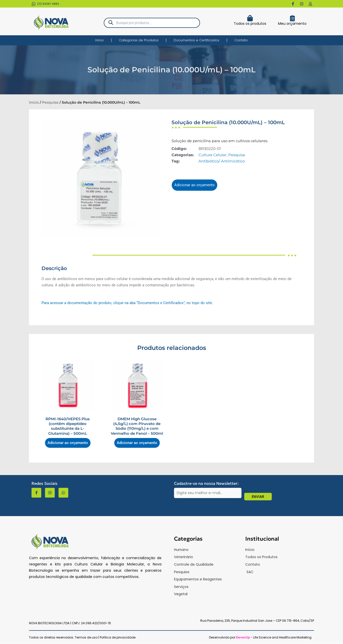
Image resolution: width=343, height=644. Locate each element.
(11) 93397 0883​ (48, 4)
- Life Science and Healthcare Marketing (274, 638)
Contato (241, 40)
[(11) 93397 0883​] (34, 4)
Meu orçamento (292, 24)
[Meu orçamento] (292, 18)
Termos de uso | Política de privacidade (105, 638)
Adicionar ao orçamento (194, 185)
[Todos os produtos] (250, 18)
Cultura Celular (212, 155)
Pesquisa (50, 102)
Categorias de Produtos (139, 40)
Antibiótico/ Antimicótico (222, 161)
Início (99, 40)
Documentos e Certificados (196, 40)
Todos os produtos (250, 24)
